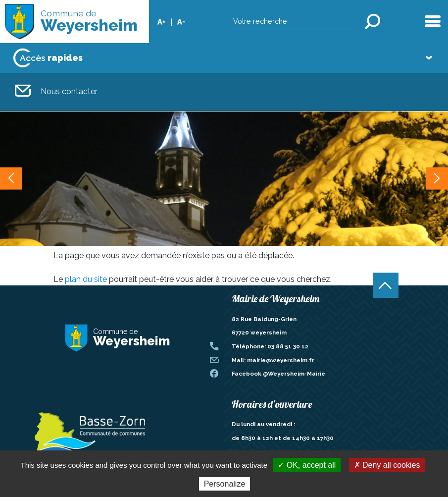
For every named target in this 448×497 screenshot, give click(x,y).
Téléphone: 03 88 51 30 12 (270, 346)
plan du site (86, 279)
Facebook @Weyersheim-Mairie (278, 374)
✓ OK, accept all (307, 465)
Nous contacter (56, 92)
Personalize (225, 484)
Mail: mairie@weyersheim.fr (273, 360)
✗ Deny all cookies (387, 465)
